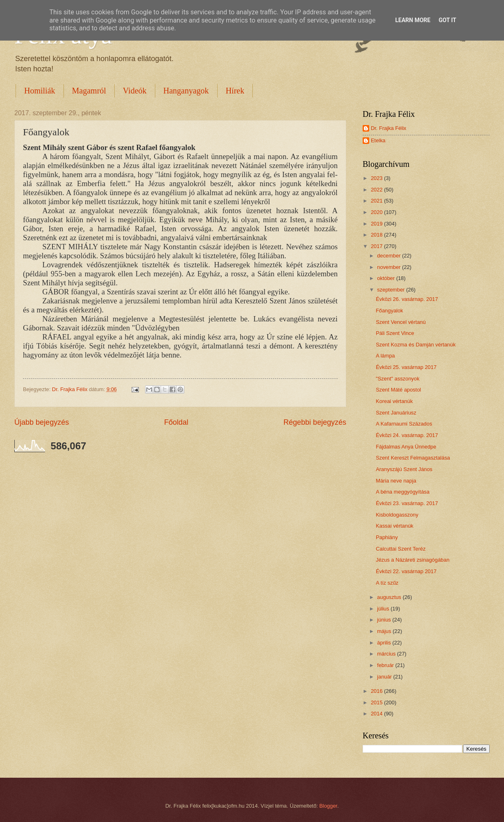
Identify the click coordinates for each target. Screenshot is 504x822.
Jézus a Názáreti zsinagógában (413, 560)
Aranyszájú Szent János (404, 469)
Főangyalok (389, 311)
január (385, 677)
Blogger (328, 806)
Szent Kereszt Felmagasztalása (413, 458)
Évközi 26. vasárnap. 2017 (407, 299)
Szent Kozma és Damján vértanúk (416, 345)
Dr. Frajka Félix (389, 128)
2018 (377, 235)
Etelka (378, 140)
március (387, 654)
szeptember (392, 290)
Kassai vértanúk (395, 526)
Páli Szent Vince (395, 333)
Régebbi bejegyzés (315, 422)
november (389, 267)
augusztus (390, 597)
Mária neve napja (396, 481)
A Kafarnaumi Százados (404, 424)
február (386, 665)
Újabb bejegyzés (42, 422)
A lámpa (385, 356)
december (389, 256)
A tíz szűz (387, 583)
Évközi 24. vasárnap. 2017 (407, 435)
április (385, 643)
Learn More (413, 20)
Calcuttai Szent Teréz (401, 549)
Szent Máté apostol (398, 390)
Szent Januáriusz (396, 413)
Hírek (235, 91)
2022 (377, 190)
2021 (377, 201)
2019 (377, 224)
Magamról (89, 91)
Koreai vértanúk (394, 401)
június (385, 620)
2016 (377, 691)
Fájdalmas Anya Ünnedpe (406, 447)
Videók (135, 91)
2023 (377, 178)
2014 (377, 714)
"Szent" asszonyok (397, 379)
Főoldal (176, 422)
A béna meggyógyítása (403, 492)
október (387, 278)
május (385, 631)
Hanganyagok (186, 91)
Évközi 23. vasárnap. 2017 (407, 503)
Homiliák (40, 91)
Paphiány (387, 537)
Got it (447, 20)
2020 (377, 212)
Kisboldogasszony (397, 515)
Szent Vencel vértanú (401, 322)
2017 (377, 246)
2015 (377, 702)
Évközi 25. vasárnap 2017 (406, 367)
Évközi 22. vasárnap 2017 (406, 571)
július (384, 609)
